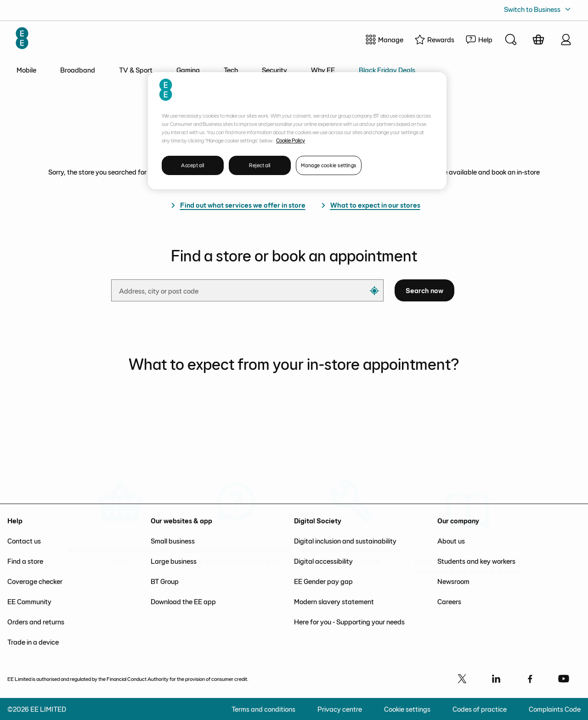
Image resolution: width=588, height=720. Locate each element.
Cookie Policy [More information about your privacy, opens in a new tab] (291, 140)
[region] (297, 131)
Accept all (193, 165)
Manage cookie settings (329, 165)
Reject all (260, 165)
